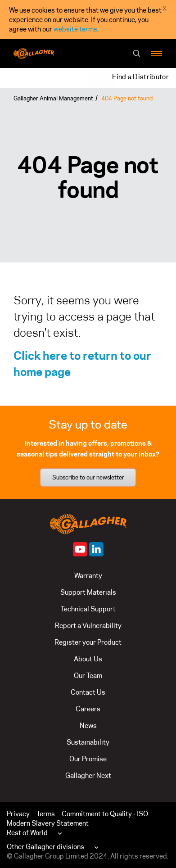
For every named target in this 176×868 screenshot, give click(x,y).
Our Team (88, 676)
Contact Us (88, 692)
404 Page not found (127, 98)
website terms (75, 29)
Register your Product (88, 642)
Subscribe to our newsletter (88, 477)
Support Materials (88, 592)
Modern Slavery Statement (48, 823)
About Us (88, 659)
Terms (46, 814)
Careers (88, 709)
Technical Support (88, 609)
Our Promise (88, 759)
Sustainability (88, 742)
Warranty (88, 576)
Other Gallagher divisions (45, 847)
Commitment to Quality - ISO (105, 814)
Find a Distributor (140, 77)
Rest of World (27, 833)
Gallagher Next (88, 775)
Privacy (18, 814)
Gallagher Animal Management (53, 98)
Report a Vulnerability (88, 626)
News (88, 726)
